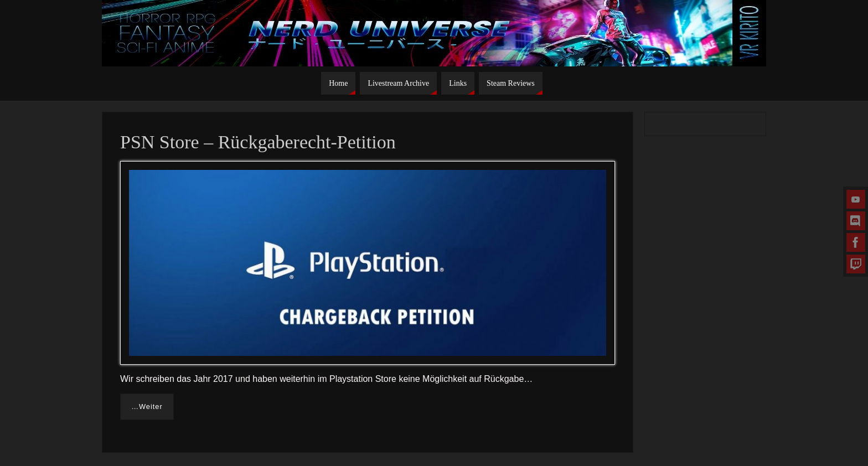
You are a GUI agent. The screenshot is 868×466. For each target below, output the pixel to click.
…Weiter (147, 407)
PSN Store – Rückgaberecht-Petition (258, 142)
